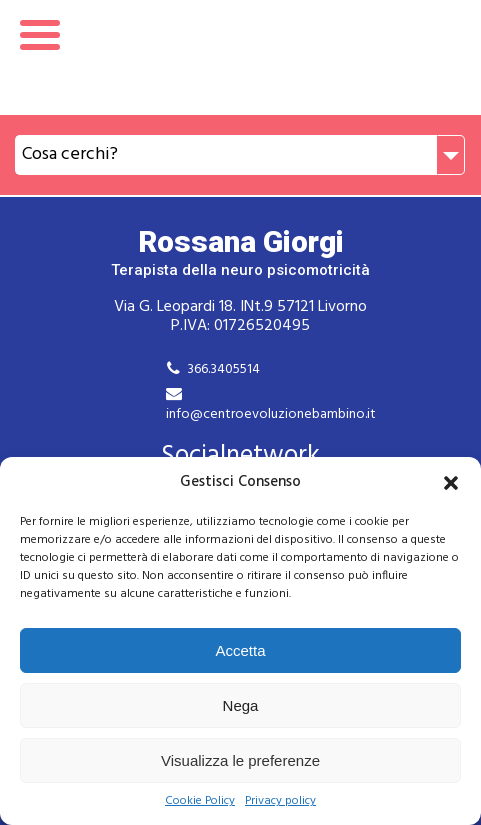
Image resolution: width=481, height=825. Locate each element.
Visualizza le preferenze (240, 760)
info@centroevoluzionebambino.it (271, 414)
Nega (241, 705)
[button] (451, 483)
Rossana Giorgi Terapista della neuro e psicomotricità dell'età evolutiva (240, 57)
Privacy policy (280, 801)
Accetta (240, 650)
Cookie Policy (200, 801)
